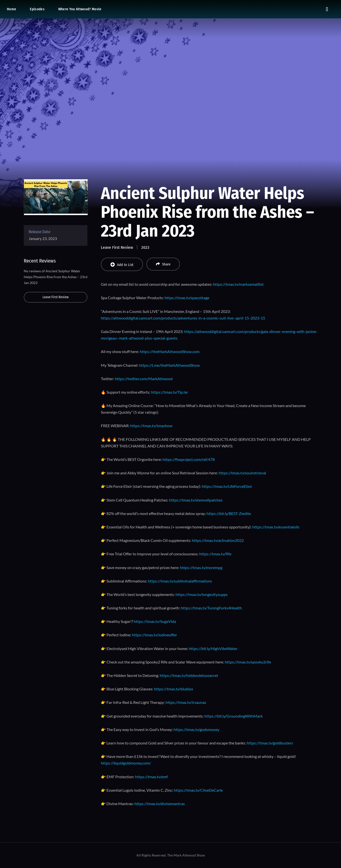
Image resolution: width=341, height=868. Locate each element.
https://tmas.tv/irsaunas (186, 702)
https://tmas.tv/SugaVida (155, 621)
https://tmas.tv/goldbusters (270, 743)
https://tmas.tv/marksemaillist (238, 284)
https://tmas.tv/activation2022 (218, 540)
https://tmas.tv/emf (151, 777)
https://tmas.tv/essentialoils (276, 527)
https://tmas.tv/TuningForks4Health (211, 608)
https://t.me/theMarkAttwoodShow (169, 365)
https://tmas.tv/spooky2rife (248, 662)
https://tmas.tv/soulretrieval (242, 473)
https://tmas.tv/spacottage (187, 298)
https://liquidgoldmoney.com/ (126, 763)
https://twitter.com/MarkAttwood (144, 379)
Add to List (122, 265)
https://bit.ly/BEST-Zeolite (229, 513)
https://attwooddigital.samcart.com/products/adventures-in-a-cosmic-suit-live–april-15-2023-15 (183, 318)
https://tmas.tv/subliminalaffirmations (180, 581)
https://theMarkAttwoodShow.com (170, 351)
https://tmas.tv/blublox (174, 689)
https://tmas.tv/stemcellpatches (196, 500)
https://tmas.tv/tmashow (151, 426)
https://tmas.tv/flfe (215, 554)
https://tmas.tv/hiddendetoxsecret (189, 675)
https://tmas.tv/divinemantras (160, 804)
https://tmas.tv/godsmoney (196, 729)
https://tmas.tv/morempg (201, 567)
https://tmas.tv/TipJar (170, 392)
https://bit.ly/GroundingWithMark (234, 716)
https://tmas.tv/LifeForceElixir (227, 486)
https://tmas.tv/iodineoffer (154, 635)
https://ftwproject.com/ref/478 (189, 459)
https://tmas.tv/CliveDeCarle (198, 790)
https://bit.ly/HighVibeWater (213, 648)
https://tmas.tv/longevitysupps (202, 594)
